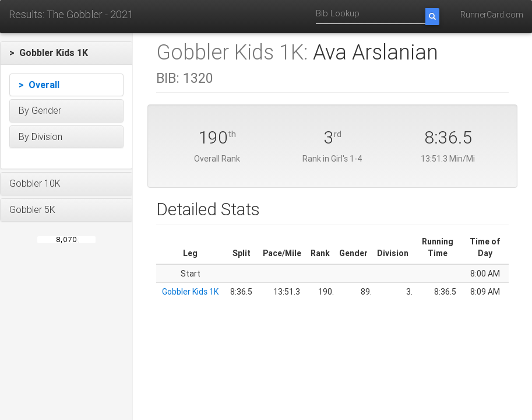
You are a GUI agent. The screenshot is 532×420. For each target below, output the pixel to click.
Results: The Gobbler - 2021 (71, 14)
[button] (66, 53)
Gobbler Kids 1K (190, 292)
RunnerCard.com (492, 15)
